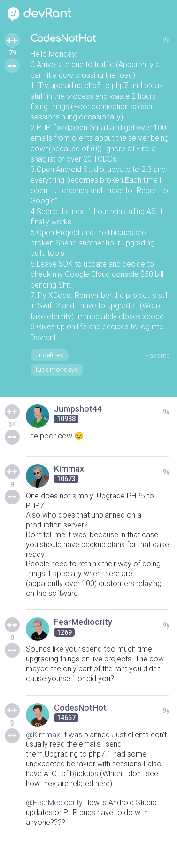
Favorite (158, 356)
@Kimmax (43, 735)
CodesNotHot (63, 39)
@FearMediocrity (54, 803)
